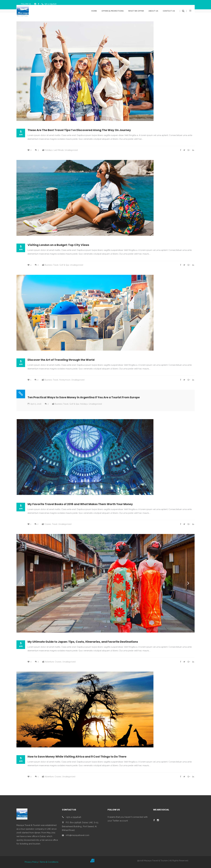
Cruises (48, 524)
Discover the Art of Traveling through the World (61, 360)
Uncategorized (71, 150)
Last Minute (59, 150)
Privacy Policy (31, 862)
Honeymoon (65, 380)
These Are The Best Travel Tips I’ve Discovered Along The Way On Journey (79, 130)
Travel (55, 524)
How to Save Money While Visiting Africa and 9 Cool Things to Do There (77, 757)
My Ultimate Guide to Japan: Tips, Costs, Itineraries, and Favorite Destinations (83, 642)
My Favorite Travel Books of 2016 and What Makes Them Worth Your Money (80, 504)
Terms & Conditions (49, 862)
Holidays (49, 150)
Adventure (49, 662)
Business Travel (52, 265)
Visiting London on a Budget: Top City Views (58, 245)
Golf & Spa (64, 265)
